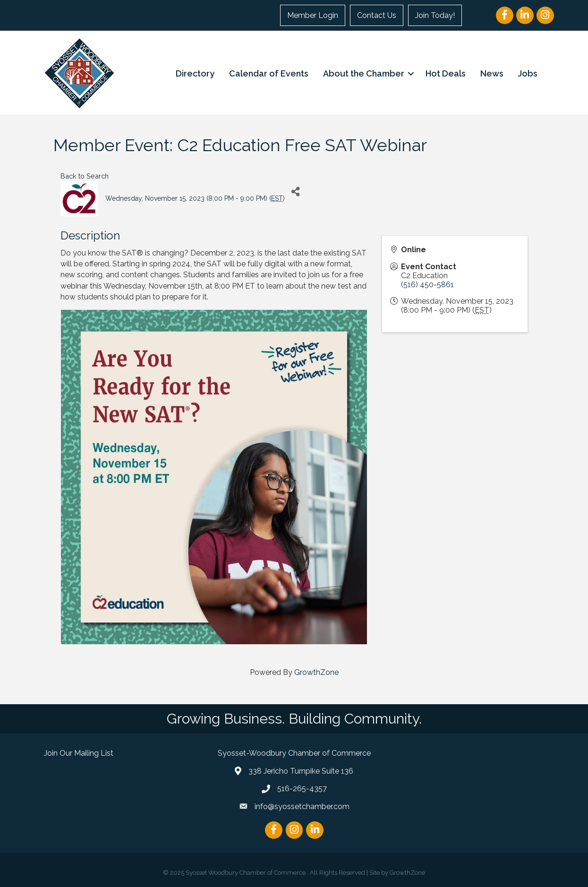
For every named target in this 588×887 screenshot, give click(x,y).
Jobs (528, 73)
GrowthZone (316, 672)
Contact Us (377, 15)
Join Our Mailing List (79, 753)
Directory (195, 73)
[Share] (295, 192)
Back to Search (85, 176)
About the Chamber (364, 73)
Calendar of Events (269, 73)
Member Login (313, 15)
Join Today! (435, 15)
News (492, 73)
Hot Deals (446, 73)
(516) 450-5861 (427, 285)
